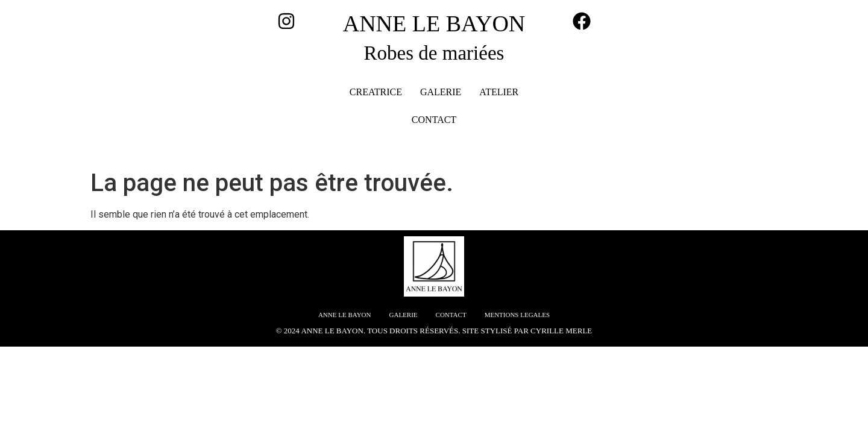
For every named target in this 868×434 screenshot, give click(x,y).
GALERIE (441, 92)
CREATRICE (376, 92)
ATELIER (499, 92)
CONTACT (434, 120)
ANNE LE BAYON (434, 24)
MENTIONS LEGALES (517, 315)
